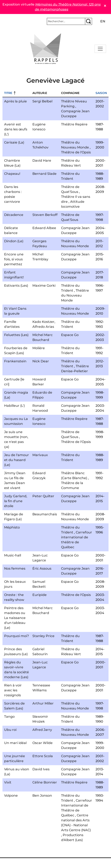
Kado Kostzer (43, 322)
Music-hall (13, 555)
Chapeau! (12, 174)
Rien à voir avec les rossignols (13, 690)
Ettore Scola (43, 756)
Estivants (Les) (16, 286)
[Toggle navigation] (100, 49)
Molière (39, 348)
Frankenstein (15, 361)
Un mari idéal (15, 743)
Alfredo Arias (43, 327)
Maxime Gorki (44, 286)
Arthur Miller (43, 703)
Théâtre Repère (74, 124)
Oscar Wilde (43, 743)
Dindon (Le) (14, 241)
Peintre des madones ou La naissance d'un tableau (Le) (15, 618)
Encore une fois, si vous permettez (14, 259)
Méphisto (12, 527)
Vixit (8, 782)
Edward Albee (44, 228)
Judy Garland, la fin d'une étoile (16, 501)
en (103, 21)
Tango (9, 717)
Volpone (11, 796)
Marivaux (40, 455)
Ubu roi (10, 730)
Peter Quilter (43, 496)
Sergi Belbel (42, 101)
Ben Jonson (42, 796)
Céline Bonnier (45, 782)
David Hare (42, 161)
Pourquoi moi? (17, 636)
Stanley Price (43, 636)
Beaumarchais (45, 514)
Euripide (40, 595)
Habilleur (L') (14, 406)
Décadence (14, 215)
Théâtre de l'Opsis (76, 152)
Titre (8, 93)
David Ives (41, 769)
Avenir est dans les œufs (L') (16, 129)
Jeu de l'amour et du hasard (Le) (17, 460)
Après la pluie (15, 101)
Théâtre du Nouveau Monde (75, 295)
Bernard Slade (44, 174)
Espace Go (70, 335)
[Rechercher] (66, 21)
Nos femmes (15, 568)
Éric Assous (42, 568)
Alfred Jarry (42, 730)
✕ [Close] (105, 6)
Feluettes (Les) (16, 335)
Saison (101, 93)
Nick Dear (41, 361)
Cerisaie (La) (14, 142)
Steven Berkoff (45, 215)
